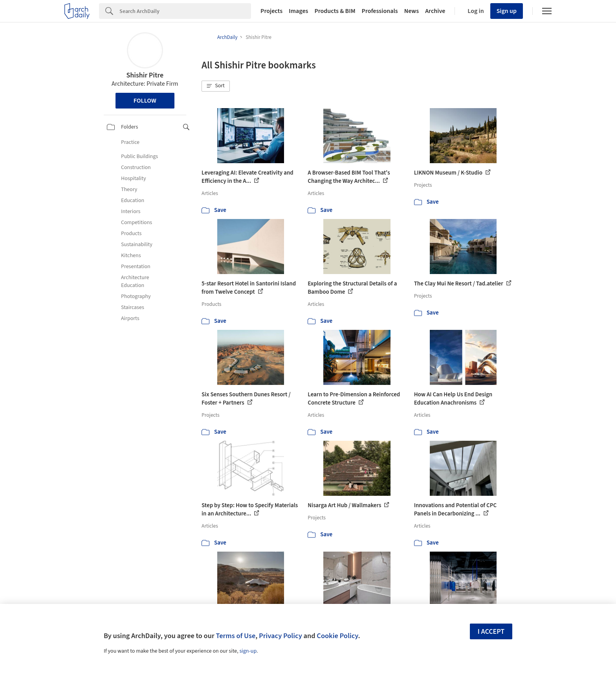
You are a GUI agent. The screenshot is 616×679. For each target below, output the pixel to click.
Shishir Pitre (145, 75)
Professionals (380, 11)
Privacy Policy (280, 636)
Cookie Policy (337, 636)
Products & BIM (335, 11)
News (412, 11)
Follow (145, 101)
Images (298, 11)
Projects (271, 11)
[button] (216, 86)
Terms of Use (236, 636)
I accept (491, 632)
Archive (435, 11)
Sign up (507, 11)
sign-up (248, 651)
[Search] (185, 11)
